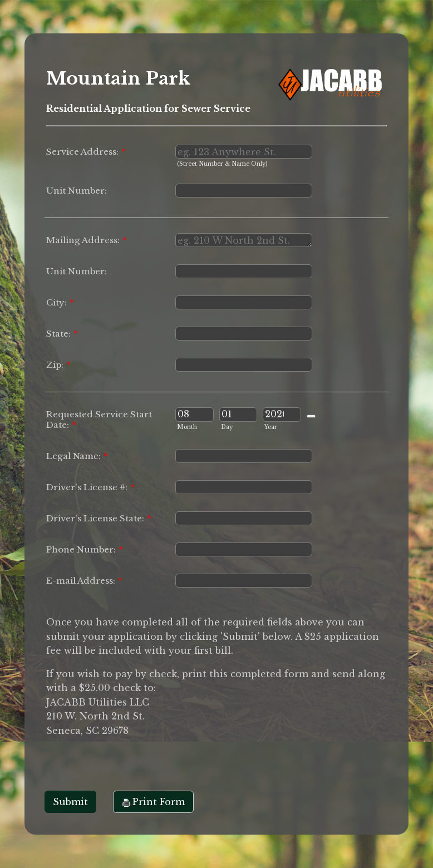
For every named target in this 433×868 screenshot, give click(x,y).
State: (62, 334)
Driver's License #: (90, 487)
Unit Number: (77, 191)
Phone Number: (85, 549)
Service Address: (86, 152)
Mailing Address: (87, 240)
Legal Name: (77, 456)
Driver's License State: (99, 518)
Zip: (58, 365)
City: (60, 302)
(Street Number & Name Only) (222, 164)
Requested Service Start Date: (99, 420)
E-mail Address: (84, 581)
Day (227, 427)
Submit (70, 802)
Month (187, 427)
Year (271, 427)
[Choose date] (311, 416)
